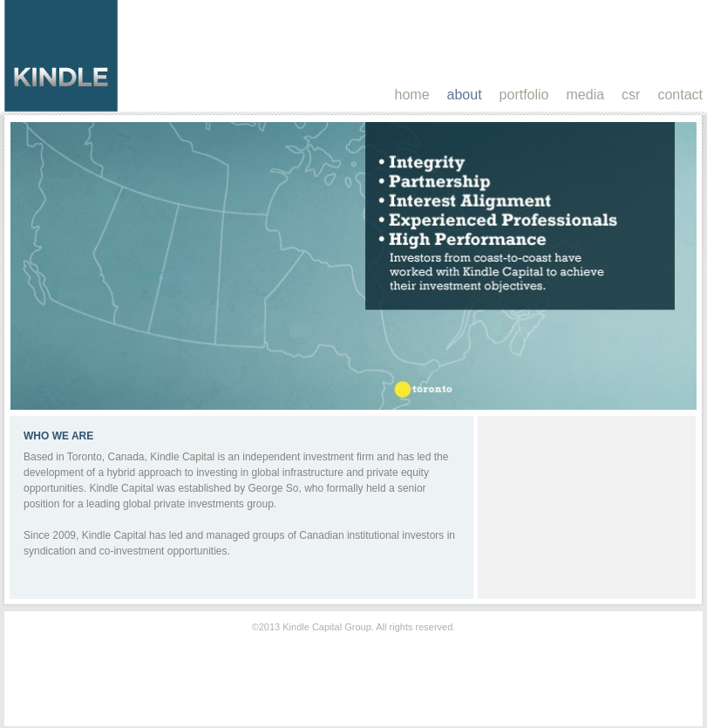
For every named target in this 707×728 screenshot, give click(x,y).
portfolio (524, 95)
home (412, 95)
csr (631, 95)
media (586, 95)
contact (680, 95)
